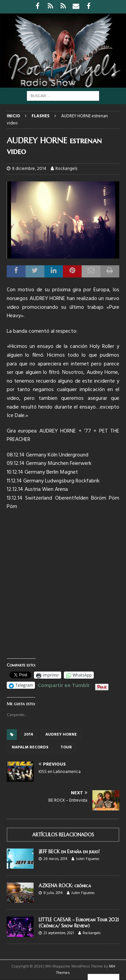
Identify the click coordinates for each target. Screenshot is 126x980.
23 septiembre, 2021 (59, 933)
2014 (29, 735)
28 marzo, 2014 (55, 859)
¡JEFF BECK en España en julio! (69, 852)
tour (66, 747)
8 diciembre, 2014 (29, 169)
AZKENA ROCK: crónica (65, 886)
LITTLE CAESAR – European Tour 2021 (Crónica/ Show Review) (79, 923)
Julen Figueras (88, 859)
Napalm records (30, 747)
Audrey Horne (61, 735)
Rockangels (66, 169)
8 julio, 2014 (53, 893)
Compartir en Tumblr (64, 685)
